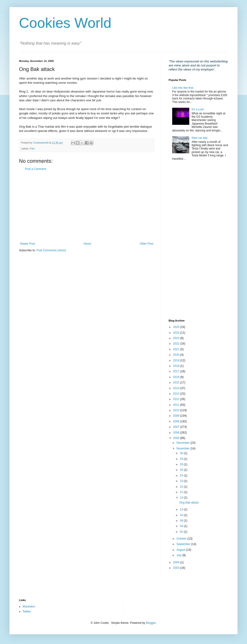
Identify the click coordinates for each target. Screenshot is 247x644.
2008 (177, 421)
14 (182, 498)
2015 (177, 383)
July (179, 555)
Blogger (151, 623)
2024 (177, 333)
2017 (177, 371)
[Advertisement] (87, 206)
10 (182, 515)
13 (182, 509)
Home (87, 244)
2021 (177, 349)
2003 (177, 568)
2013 (177, 394)
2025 (177, 327)
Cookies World (65, 23)
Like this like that (183, 88)
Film (32, 149)
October (182, 539)
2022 (177, 344)
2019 (177, 360)
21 (182, 492)
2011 (177, 405)
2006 (177, 433)
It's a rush (198, 109)
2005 (177, 438)
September (184, 544)
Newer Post (28, 244)
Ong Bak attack (189, 503)
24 (182, 476)
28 (182, 464)
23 (182, 481)
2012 (177, 399)
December (183, 443)
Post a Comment (36, 169)
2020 (177, 355)
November (183, 448)
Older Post (146, 244)
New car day (200, 138)
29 (182, 459)
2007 (177, 427)
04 (182, 526)
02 (182, 532)
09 (182, 521)
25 (182, 470)
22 (182, 487)
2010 (177, 410)
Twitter (27, 611)
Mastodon (29, 607)
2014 (177, 388)
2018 (177, 366)
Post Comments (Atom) (51, 250)
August (181, 550)
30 (182, 453)
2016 (177, 377)
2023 (177, 338)
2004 (177, 562)
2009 (177, 416)
